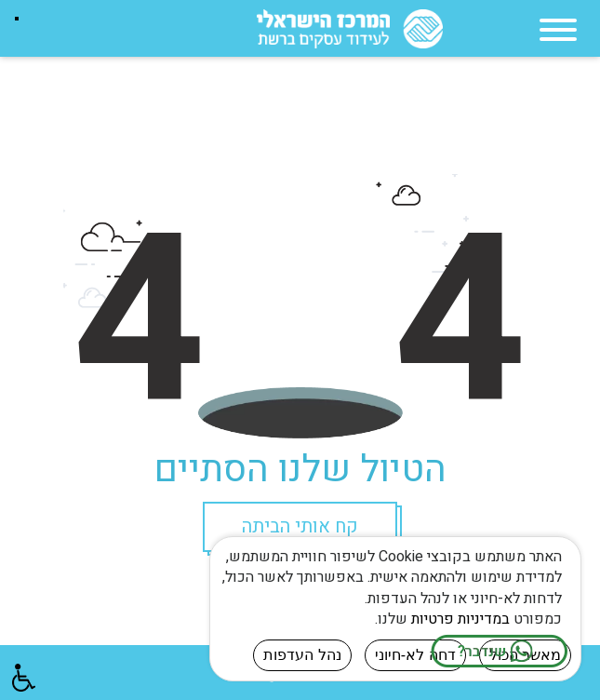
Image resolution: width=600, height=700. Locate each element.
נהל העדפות (302, 655)
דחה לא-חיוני (415, 655)
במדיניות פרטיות (460, 619)
